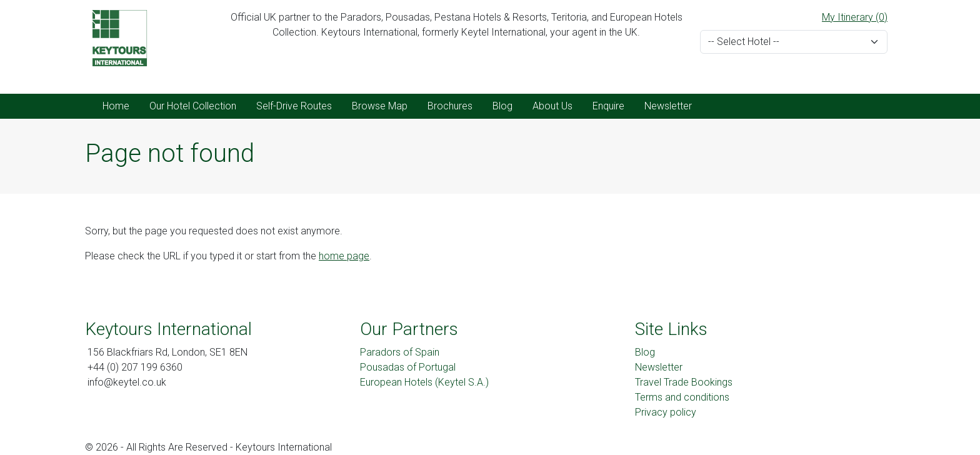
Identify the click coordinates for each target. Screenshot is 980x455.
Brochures (450, 106)
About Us (552, 106)
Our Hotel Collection (193, 106)
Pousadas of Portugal (408, 367)
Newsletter (668, 106)
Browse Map (380, 106)
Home (116, 106)
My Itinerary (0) (855, 17)
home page (344, 256)
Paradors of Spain (400, 352)
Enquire (608, 106)
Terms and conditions (682, 397)
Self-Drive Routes (294, 106)
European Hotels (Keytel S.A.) (424, 382)
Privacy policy (666, 412)
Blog (502, 106)
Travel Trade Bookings (684, 382)
